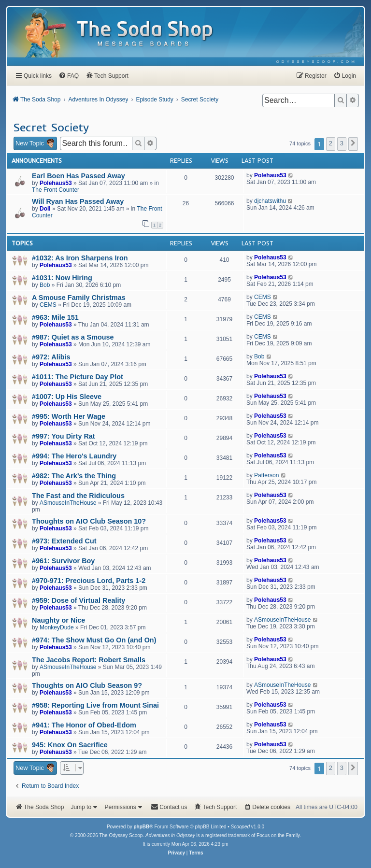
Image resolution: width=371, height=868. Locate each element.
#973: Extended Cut (64, 541)
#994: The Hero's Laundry (74, 456)
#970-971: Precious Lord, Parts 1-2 (89, 581)
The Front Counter (56, 190)
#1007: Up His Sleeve (67, 397)
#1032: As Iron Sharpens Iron (80, 258)
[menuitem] (317, 62)
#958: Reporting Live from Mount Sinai (95, 705)
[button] (353, 144)
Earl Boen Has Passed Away (78, 176)
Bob (45, 285)
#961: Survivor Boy (63, 561)
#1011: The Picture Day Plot (78, 377)
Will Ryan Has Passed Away (78, 201)
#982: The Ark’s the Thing (74, 476)
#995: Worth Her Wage (69, 416)
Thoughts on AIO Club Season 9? (87, 685)
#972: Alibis (51, 357)
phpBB (141, 827)
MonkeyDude (57, 627)
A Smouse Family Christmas (79, 298)
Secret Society (51, 127)
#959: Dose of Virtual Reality (78, 600)
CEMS (48, 305)
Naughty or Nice (58, 620)
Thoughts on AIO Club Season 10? (89, 521)
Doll (45, 209)
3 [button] (342, 143)
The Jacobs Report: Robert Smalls (89, 660)
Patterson (266, 475)
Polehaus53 (56, 183)
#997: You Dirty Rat (64, 436)
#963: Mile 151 (55, 317)
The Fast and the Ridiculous (78, 496)
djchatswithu (270, 201)
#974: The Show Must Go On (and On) (94, 640)
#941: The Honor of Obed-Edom (84, 725)
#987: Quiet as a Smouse (73, 337)
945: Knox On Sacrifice (70, 745)
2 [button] (331, 143)
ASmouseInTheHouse (68, 503)
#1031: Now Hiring (62, 278)
